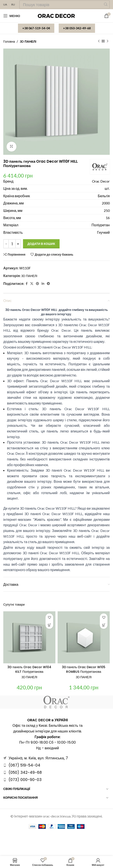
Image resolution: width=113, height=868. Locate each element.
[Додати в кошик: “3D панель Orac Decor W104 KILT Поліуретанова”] (49, 625)
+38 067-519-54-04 (36, 28)
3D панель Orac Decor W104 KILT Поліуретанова (29, 669)
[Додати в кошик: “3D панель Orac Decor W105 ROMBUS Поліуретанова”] (104, 625)
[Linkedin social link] (43, 283)
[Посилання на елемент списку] (56, 765)
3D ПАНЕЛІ (28, 41)
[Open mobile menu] (12, 16)
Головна (9, 41)
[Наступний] (108, 41)
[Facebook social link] (27, 283)
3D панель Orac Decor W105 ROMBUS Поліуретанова (84, 669)
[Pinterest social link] (37, 283)
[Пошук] (64, 5)
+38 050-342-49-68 (77, 28)
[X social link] (32, 283)
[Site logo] (57, 15)
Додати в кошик (41, 243)
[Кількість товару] (12, 244)
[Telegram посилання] (48, 283)
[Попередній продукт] (99, 41)
